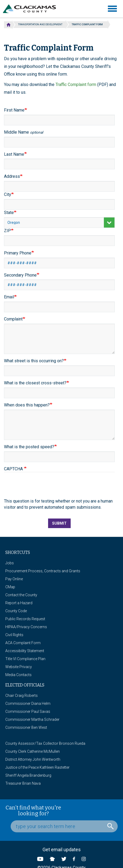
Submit (59, 523)
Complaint (13, 319)
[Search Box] (64, 826)
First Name (14, 110)
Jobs (10, 563)
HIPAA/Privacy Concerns (26, 627)
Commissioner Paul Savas (28, 711)
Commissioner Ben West (26, 727)
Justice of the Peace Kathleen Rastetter (37, 767)
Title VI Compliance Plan (25, 659)
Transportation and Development (40, 24)
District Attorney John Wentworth (33, 759)
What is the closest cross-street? (35, 383)
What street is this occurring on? (34, 361)
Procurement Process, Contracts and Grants (43, 571)
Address (12, 176)
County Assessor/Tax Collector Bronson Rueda (45, 743)
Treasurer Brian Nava (23, 783)
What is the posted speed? (29, 447)
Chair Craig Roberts (22, 696)
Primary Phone (18, 253)
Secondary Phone (20, 275)
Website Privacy (19, 667)
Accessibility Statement (25, 651)
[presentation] (44, 488)
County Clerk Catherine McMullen (33, 751)
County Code (16, 611)
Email (9, 297)
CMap (10, 587)
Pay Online (14, 579)
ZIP (7, 231)
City (8, 194)
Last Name (14, 154)
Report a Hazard (19, 603)
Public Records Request (25, 619)
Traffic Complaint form (76, 85)
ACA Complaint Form (23, 643)
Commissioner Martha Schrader (32, 719)
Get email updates (62, 850)
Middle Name (24, 132)
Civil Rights (14, 635)
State (9, 213)
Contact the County (21, 595)
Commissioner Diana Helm (28, 704)
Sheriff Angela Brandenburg (28, 775)
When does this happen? (27, 405)
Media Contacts (18, 675)
